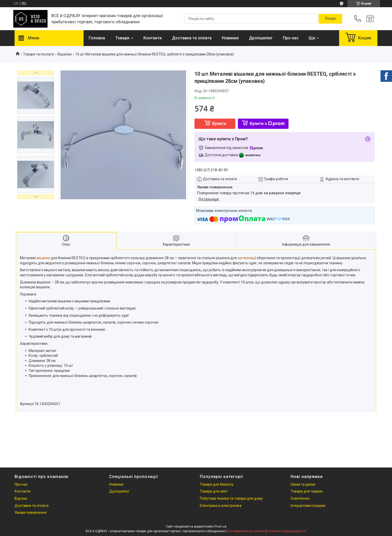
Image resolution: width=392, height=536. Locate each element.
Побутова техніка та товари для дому (231, 498)
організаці (246, 258)
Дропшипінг (261, 38)
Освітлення (300, 498)
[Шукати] (330, 19)
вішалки (43, 258)
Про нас (291, 38)
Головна (97, 38)
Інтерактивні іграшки (308, 506)
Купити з (267, 124)
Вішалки (65, 54)
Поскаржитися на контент (246, 531)
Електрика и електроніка (221, 506)
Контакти (153, 38)
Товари (122, 38)
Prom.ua (221, 527)
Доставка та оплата (192, 38)
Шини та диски (303, 484)
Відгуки (21, 498)
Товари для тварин (307, 491)
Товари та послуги (38, 54)
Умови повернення (31, 512)
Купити (219, 124)
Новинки (230, 38)
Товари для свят (214, 491)
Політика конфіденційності (287, 531)
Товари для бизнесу (217, 484)
